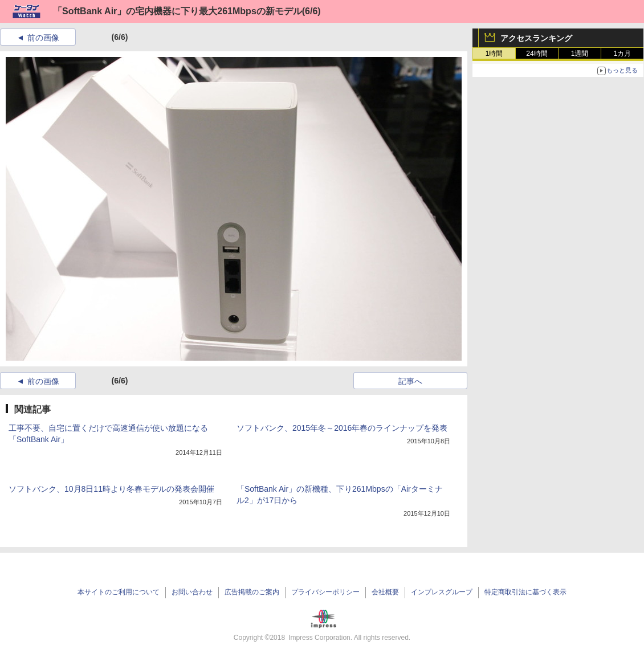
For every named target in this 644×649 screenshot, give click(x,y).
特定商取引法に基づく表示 (525, 592)
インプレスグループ (442, 592)
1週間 (580, 54)
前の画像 (43, 38)
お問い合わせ (192, 592)
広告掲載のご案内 (252, 592)
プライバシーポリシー (325, 592)
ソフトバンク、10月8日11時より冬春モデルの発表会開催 (111, 489)
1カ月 (623, 54)
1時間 (494, 54)
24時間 (537, 54)
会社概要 (385, 592)
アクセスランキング (536, 38)
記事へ (410, 381)
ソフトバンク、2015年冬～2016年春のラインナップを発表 (342, 428)
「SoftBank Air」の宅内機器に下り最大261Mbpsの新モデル (178, 11)
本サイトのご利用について (119, 592)
